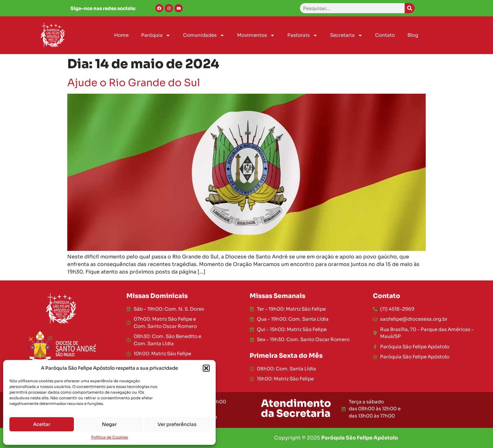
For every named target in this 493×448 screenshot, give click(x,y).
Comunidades (204, 35)
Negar (109, 424)
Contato (385, 35)
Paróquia (156, 35)
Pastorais (302, 35)
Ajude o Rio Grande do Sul (134, 83)
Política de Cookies (110, 437)
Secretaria (346, 35)
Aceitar (42, 424)
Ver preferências (177, 424)
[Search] (410, 8)
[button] (206, 368)
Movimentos (256, 35)
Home (121, 35)
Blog (413, 35)
